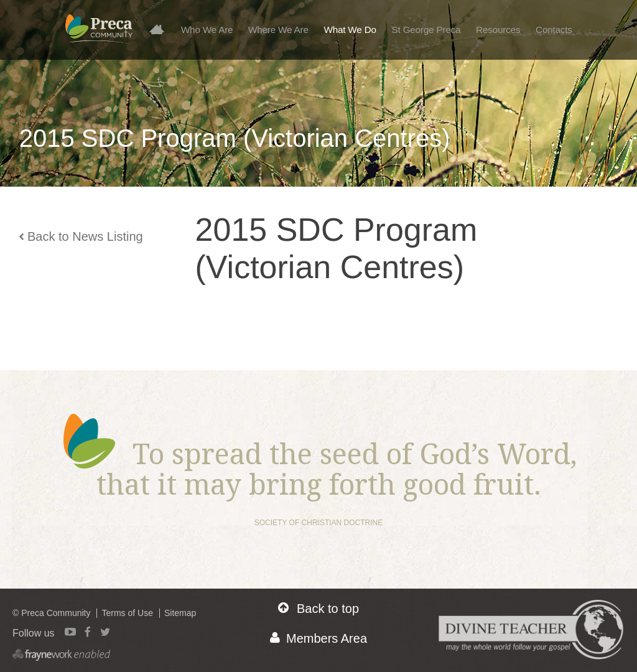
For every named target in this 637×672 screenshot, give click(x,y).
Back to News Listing (81, 236)
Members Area (318, 638)
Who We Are (207, 30)
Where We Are (278, 30)
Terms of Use (127, 613)
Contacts (554, 30)
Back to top (318, 608)
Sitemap (180, 613)
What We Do (350, 30)
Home (161, 29)
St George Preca (426, 30)
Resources (498, 30)
